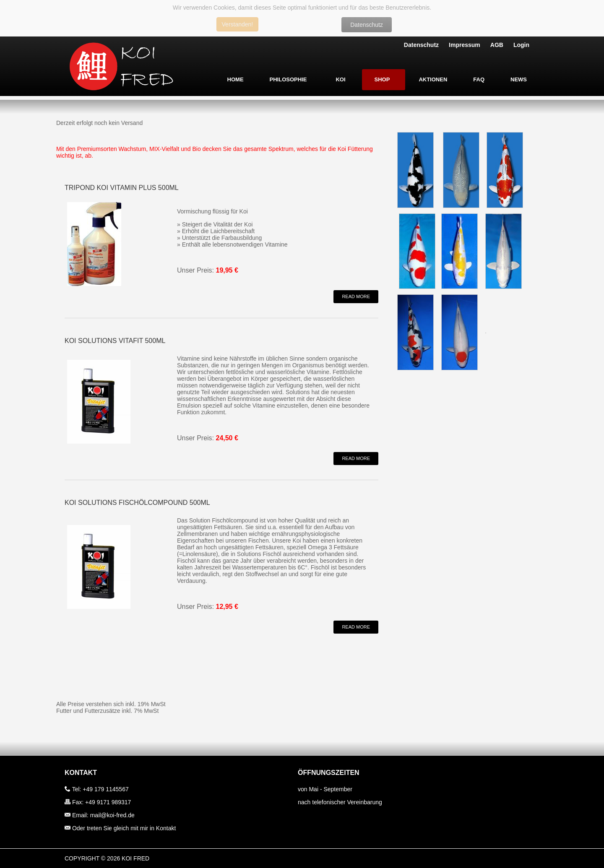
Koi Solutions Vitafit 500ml (115, 341)
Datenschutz (367, 25)
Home (236, 79)
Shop (382, 79)
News (519, 79)
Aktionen (433, 79)
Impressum (465, 45)
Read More (356, 296)
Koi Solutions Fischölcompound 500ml (137, 503)
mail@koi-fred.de (112, 815)
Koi (340, 79)
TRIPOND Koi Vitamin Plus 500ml (122, 188)
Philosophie (288, 79)
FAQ (479, 79)
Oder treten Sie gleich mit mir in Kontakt (124, 828)
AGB (497, 45)
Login (521, 45)
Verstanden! (238, 24)
